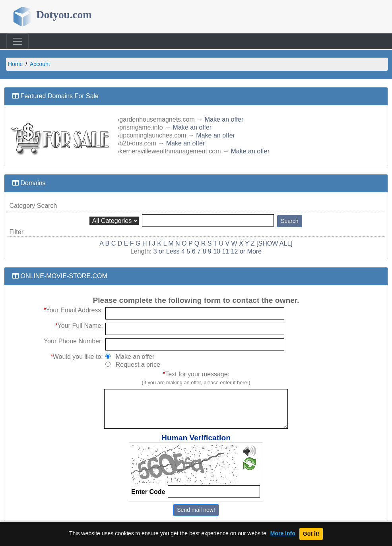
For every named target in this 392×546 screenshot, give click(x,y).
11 (225, 251)
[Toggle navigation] (17, 41)
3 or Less (167, 251)
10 (217, 251)
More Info (283, 533)
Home (15, 64)
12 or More (246, 251)
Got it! (311, 534)
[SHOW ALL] (275, 243)
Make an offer (224, 119)
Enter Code (148, 492)
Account (40, 64)
